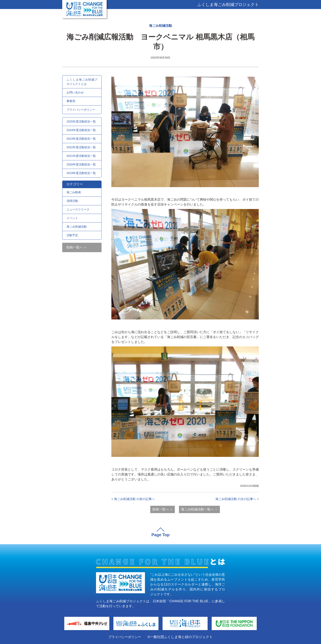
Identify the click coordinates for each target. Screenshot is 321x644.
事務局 (71, 101)
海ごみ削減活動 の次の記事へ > (237, 499)
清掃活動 (72, 201)
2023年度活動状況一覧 (81, 139)
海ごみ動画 (74, 192)
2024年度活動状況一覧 (81, 130)
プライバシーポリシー (81, 110)
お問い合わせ (75, 92)
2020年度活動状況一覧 (81, 164)
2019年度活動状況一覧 (81, 173)
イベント (72, 218)
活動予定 (72, 235)
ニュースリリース (78, 209)
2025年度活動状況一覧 (81, 121)
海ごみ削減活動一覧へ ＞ (199, 509)
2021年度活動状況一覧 (81, 156)
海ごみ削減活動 (160, 26)
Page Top (161, 535)
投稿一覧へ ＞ (77, 247)
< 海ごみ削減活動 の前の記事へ (133, 499)
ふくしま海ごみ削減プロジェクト (228, 4)
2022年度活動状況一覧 (81, 147)
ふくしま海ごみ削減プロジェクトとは (82, 82)
